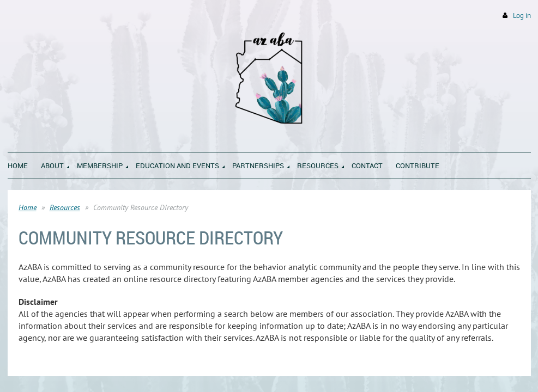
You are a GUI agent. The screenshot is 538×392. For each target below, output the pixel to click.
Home (28, 207)
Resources (65, 207)
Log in (522, 16)
